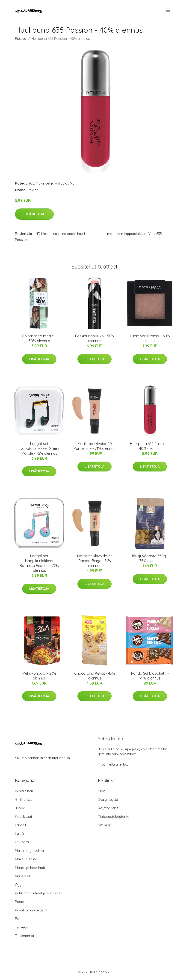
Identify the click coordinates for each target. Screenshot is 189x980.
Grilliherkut (23, 799)
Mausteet (22, 876)
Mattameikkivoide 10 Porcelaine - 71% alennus (94, 446)
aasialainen (24, 791)
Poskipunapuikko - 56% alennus (94, 338)
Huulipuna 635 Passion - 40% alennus (150, 446)
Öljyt (19, 885)
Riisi (18, 919)
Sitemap (105, 825)
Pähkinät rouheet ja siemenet (38, 893)
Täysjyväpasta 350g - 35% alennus (150, 558)
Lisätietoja (34, 214)
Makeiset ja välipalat (52, 183)
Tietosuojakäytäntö (114, 817)
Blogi (102, 791)
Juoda (20, 808)
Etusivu (21, 39)
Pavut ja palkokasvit (31, 910)
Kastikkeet (24, 817)
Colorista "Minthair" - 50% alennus (39, 338)
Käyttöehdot (108, 808)
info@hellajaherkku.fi (115, 764)
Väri (73, 183)
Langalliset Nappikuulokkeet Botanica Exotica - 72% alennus (39, 563)
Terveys (21, 927)
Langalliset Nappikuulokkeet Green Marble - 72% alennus (39, 448)
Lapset (21, 825)
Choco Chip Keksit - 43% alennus (95, 676)
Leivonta (22, 842)
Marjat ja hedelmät (30, 868)
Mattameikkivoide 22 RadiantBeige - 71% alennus (95, 561)
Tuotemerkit (25, 936)
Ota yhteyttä (108, 799)
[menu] (169, 10)
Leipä (19, 834)
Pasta (20, 902)
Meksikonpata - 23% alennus (39, 676)
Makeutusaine (26, 859)
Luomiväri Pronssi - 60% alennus (150, 338)
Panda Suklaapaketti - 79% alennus (150, 676)
